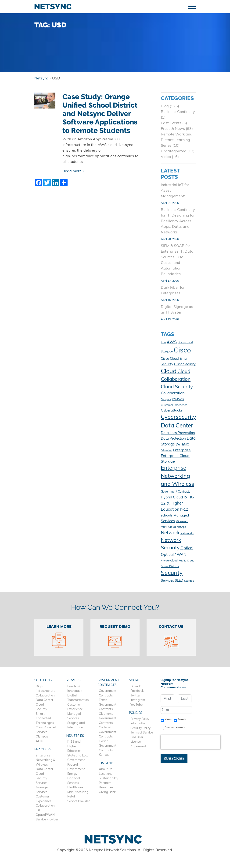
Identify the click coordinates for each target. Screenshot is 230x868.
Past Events (171, 123)
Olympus (42, 737)
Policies (136, 713)
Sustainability (109, 778)
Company (105, 763)
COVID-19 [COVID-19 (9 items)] (178, 400)
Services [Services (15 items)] (167, 581)
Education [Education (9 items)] (166, 451)
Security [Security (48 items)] (172, 573)
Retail (71, 797)
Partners (105, 783)
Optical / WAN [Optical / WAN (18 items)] (174, 555)
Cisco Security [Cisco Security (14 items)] (185, 365)
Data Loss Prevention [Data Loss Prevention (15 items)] (178, 433)
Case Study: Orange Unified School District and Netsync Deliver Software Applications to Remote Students (100, 114)
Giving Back (107, 792)
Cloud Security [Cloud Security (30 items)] (177, 387)
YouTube (137, 705)
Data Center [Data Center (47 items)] (177, 426)
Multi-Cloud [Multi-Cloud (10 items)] (168, 527)
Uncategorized (174, 151)
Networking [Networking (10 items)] (188, 534)
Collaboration (45, 696)
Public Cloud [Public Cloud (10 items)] (187, 561)
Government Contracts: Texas (108, 696)
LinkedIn (136, 687)
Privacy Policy (140, 719)
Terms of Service (142, 733)
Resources (106, 788)
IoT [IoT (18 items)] (186, 498)
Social (135, 680)
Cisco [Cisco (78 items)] (182, 351)
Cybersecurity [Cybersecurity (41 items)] (178, 417)
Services (41, 783)
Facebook (137, 691)
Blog (165, 106)
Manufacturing (78, 792)
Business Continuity (178, 112)
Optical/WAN (45, 815)
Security (41, 709)
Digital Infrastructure (45, 689)
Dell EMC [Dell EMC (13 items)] (182, 445)
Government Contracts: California (108, 723)
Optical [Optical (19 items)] (187, 548)
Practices (43, 750)
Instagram (138, 700)
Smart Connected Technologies (45, 718)
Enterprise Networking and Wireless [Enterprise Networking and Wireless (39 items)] (177, 476)
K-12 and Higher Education (74, 746)
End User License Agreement (138, 742)
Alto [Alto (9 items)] (163, 343)
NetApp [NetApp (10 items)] (181, 527)
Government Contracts (108, 683)
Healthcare (75, 788)
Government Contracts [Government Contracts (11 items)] (176, 492)
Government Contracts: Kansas (108, 750)
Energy (72, 774)
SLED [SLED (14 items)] (179, 581)
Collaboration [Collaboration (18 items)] (173, 393)
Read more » (73, 171)
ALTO (40, 741)
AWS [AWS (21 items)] (172, 342)
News (168, 720)
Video (166, 157)
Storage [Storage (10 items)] (189, 581)
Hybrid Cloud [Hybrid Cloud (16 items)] (172, 498)
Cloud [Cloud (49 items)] (169, 372)
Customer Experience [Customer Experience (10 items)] (174, 405)
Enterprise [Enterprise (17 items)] (182, 450)
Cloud (40, 705)
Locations (106, 774)
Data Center (45, 700)
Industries (75, 736)
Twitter (135, 696)
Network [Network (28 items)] (170, 533)
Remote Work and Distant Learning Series (177, 140)
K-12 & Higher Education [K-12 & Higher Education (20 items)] (177, 503)
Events (182, 720)
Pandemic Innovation (75, 689)
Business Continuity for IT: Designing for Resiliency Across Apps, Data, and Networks (178, 221)
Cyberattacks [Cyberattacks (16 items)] (172, 411)
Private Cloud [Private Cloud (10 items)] (169, 561)
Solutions (43, 680)
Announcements (175, 728)
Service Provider (47, 820)
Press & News (173, 129)
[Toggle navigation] (194, 6)
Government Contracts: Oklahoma (108, 709)
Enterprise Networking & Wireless (45, 760)
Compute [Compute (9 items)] (166, 400)
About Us (106, 769)
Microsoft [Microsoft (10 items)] (182, 521)
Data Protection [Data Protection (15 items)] (173, 439)
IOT (38, 810)
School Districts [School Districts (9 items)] (170, 567)
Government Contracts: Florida (108, 737)
